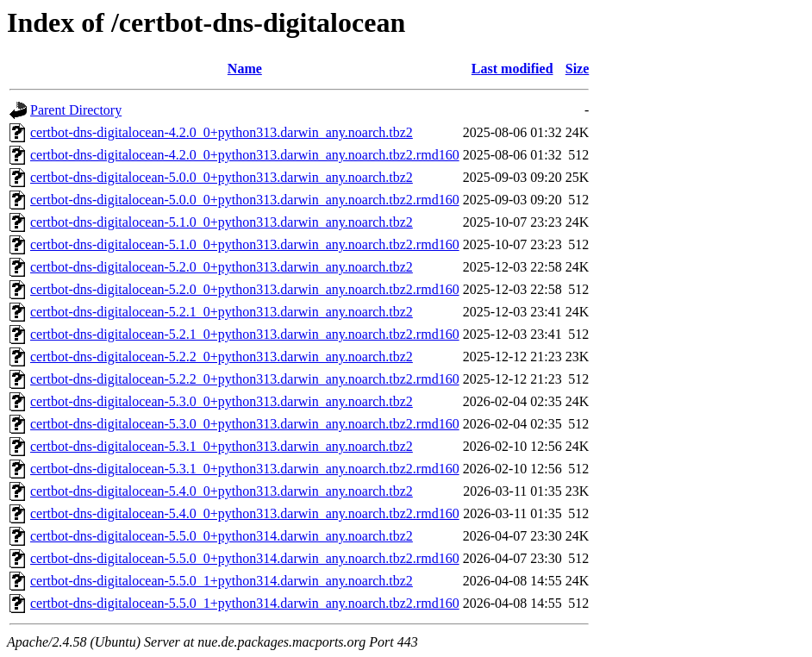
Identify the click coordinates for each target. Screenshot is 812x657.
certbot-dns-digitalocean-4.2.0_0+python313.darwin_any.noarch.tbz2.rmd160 (245, 155)
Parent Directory (76, 110)
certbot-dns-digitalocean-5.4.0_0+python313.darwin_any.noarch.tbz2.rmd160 (245, 513)
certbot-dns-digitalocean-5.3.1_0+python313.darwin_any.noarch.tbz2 (222, 446)
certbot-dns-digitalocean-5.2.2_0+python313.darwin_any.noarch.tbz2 (222, 357)
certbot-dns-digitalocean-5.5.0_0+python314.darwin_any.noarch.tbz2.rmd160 (245, 558)
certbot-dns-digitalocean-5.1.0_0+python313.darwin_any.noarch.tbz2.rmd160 (245, 244)
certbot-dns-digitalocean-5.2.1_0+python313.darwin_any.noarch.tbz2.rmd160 (245, 334)
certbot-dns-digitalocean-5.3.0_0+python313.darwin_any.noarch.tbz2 (222, 401)
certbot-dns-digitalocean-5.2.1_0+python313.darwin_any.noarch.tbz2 (222, 312)
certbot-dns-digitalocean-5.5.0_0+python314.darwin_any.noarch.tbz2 (222, 536)
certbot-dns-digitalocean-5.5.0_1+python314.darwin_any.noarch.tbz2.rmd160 (245, 603)
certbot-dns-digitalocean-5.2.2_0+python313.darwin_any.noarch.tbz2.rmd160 (245, 379)
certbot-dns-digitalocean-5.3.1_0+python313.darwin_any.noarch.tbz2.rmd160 (245, 469)
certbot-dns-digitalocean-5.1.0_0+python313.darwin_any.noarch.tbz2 (222, 222)
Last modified (512, 69)
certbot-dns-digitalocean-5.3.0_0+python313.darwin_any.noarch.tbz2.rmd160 (245, 424)
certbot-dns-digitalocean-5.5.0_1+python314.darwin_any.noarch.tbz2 (222, 581)
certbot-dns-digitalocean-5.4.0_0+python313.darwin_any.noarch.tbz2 (222, 491)
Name (245, 69)
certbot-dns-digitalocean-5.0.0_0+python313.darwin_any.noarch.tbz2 (222, 177)
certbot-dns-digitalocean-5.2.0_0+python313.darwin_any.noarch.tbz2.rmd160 (245, 289)
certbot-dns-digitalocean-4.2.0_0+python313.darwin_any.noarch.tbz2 (222, 132)
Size (578, 69)
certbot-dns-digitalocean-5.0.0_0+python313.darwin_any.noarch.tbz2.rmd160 (245, 200)
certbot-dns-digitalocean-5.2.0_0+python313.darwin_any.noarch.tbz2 (222, 267)
